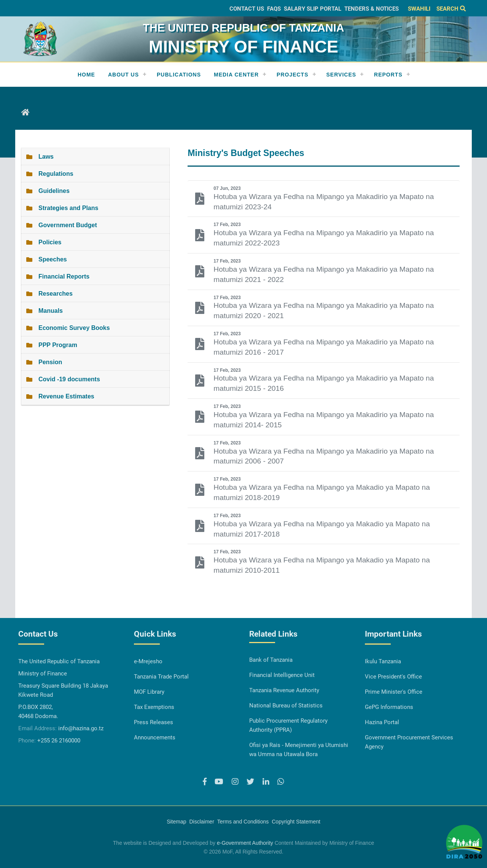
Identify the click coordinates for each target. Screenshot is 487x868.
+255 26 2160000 (59, 741)
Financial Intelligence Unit (282, 675)
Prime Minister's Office (394, 692)
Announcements (155, 737)
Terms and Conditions (243, 822)
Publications (179, 75)
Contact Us (247, 9)
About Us (123, 75)
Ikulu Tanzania (383, 661)
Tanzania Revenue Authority (284, 690)
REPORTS (388, 75)
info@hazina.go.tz (81, 728)
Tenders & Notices (372, 9)
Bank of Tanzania (271, 660)
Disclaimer (201, 822)
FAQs (274, 9)
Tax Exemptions (154, 707)
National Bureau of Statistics (286, 706)
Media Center (236, 75)
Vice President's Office (393, 677)
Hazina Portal (382, 722)
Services (341, 75)
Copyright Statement (296, 822)
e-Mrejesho (148, 661)
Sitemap (176, 822)
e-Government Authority (245, 843)
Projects (292, 75)
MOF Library (149, 692)
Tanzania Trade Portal (161, 677)
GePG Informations (389, 707)
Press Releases (154, 722)
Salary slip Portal (313, 9)
